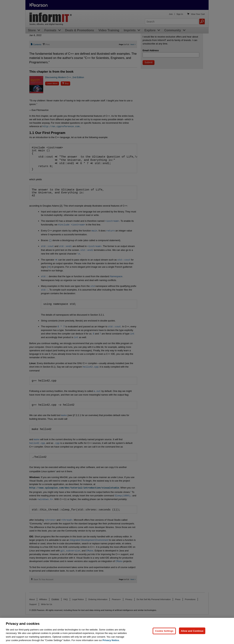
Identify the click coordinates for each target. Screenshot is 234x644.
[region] (117, 631)
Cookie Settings (164, 631)
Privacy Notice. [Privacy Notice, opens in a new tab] (111, 640)
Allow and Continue (192, 631)
